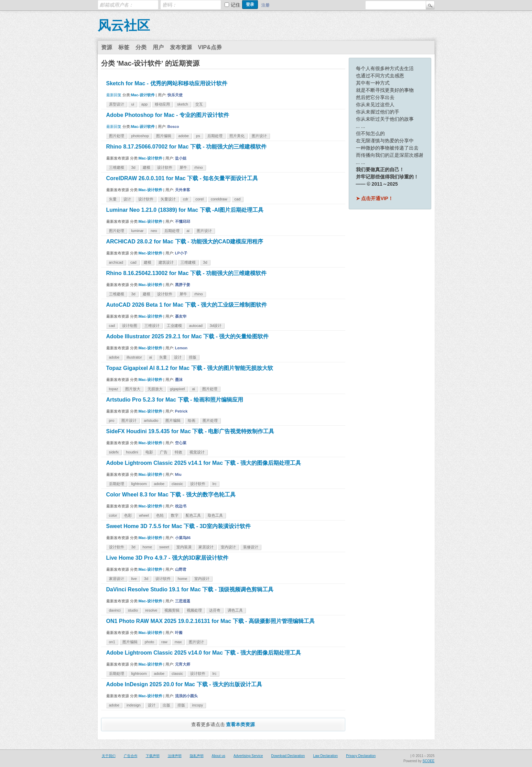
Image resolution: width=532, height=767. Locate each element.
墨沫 (179, 380)
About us (219, 756)
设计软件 (165, 167)
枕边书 (181, 506)
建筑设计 (166, 262)
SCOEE (428, 761)
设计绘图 (130, 326)
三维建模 (117, 167)
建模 (146, 167)
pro (112, 420)
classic (177, 484)
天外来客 (183, 190)
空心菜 (181, 443)
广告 (164, 452)
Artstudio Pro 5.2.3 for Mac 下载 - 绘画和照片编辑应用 (175, 400)
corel (199, 199)
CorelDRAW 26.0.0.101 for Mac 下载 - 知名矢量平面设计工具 (182, 178)
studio (133, 610)
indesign (134, 705)
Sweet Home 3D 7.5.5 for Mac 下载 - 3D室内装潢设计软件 (179, 526)
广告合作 (131, 756)
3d (133, 167)
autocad (196, 326)
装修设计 (251, 547)
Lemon (181, 348)
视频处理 (194, 610)
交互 (199, 104)
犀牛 (183, 167)
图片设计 (259, 136)
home (148, 547)
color (113, 515)
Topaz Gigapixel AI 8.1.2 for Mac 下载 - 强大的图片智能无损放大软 (190, 368)
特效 (178, 452)
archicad (116, 262)
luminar (137, 231)
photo (150, 642)
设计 (127, 199)
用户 (158, 47)
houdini (132, 452)
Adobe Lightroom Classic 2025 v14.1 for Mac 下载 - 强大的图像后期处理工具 (204, 463)
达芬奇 (215, 610)
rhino (198, 167)
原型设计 (117, 104)
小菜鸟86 (183, 538)
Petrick (181, 411)
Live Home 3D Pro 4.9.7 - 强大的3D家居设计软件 (167, 558)
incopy (198, 705)
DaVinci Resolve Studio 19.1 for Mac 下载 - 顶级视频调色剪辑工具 (190, 589)
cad (238, 199)
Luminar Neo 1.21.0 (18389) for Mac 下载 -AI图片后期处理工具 (185, 210)
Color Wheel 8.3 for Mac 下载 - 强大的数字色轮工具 (171, 495)
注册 (265, 5)
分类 (141, 47)
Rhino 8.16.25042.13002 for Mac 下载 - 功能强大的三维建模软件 (187, 273)
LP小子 (181, 253)
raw (164, 642)
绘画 (192, 420)
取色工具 (215, 515)
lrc (215, 484)
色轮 (160, 515)
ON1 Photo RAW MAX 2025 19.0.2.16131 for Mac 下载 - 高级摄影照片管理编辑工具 (210, 621)
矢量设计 (168, 199)
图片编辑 (164, 136)
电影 (149, 452)
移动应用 (162, 104)
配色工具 (193, 515)
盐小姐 (181, 158)
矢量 (113, 199)
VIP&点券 (210, 47)
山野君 (181, 569)
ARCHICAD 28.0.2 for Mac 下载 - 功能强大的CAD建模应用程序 (185, 242)
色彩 (128, 515)
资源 (107, 47)
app (144, 104)
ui (133, 104)
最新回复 (114, 95)
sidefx (114, 452)
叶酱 (179, 633)
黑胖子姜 (183, 285)
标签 (124, 47)
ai (188, 231)
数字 (175, 515)
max (178, 642)
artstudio (151, 420)
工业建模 (174, 326)
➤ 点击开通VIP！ (374, 198)
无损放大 (155, 389)
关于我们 (109, 756)
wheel (144, 515)
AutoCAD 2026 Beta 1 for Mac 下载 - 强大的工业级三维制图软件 (187, 305)
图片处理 (117, 136)
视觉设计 (197, 452)
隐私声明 (197, 756)
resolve (151, 610)
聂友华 (181, 316)
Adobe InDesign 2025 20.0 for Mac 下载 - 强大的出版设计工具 (184, 684)
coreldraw (219, 199)
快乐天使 (175, 95)
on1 (112, 642)
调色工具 (235, 610)
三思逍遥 (183, 601)
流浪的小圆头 (186, 696)
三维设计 (152, 326)
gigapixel (177, 389)
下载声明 (153, 756)
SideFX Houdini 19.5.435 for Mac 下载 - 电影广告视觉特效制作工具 (190, 431)
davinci (115, 610)
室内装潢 (184, 547)
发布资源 (181, 47)
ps (198, 136)
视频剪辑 (172, 610)
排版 (193, 357)
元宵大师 (183, 664)
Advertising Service (248, 756)
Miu (178, 474)
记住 (236, 5)
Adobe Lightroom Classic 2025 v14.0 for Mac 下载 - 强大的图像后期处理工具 (204, 653)
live (134, 579)
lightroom (139, 484)
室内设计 (228, 547)
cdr (186, 199)
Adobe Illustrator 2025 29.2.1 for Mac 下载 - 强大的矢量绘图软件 (188, 336)
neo (154, 231)
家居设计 (206, 547)
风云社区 (124, 25)
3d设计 (216, 326)
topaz (114, 389)
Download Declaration (288, 756)
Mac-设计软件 (143, 95)
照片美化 (237, 136)
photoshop (140, 136)
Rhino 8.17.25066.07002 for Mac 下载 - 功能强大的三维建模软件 (187, 147)
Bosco (173, 127)
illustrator (134, 357)
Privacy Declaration (361, 756)
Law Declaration (325, 756)
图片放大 (133, 389)
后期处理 (215, 136)
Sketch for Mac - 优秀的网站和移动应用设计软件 (167, 83)
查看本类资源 (240, 724)
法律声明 (175, 756)
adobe (184, 136)
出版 (166, 705)
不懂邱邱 (183, 221)
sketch (183, 104)
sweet (164, 547)
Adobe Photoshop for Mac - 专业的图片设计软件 (168, 115)
